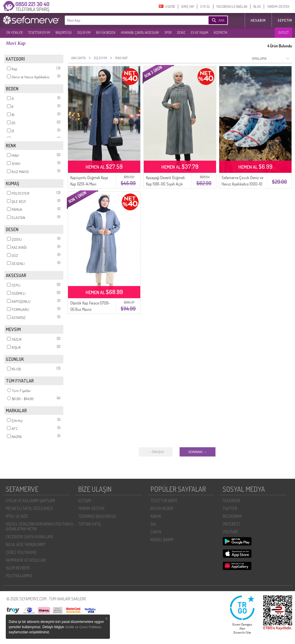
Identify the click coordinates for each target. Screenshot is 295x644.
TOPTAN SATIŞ (90, 524)
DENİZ (181, 33)
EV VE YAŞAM (200, 33)
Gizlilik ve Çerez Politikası (83, 627)
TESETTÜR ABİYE (164, 501)
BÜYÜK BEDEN (106, 33)
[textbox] (128, 20)
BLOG (257, 7)
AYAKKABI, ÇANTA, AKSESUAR (140, 33)
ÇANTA (156, 532)
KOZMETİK (221, 33)
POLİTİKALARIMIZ (19, 576)
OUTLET (283, 33)
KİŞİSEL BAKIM (162, 540)
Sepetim (285, 20)
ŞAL (153, 524)
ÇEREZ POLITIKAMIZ (21, 552)
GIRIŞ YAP (188, 7)
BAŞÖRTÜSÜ (64, 33)
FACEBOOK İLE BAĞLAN (232, 7)
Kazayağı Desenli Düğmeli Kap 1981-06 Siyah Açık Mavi (165, 184)
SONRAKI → (198, 452)
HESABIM (258, 20)
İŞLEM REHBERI (18, 568)
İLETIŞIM (85, 501)
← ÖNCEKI (156, 452)
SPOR (168, 33)
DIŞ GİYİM (84, 33)
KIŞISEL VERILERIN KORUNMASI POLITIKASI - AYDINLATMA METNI (41, 526)
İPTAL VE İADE (17, 516)
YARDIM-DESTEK (278, 7)
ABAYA (156, 516)
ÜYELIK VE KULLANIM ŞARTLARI (30, 501)
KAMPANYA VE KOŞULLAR (26, 560)
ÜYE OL (205, 7)
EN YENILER (14, 33)
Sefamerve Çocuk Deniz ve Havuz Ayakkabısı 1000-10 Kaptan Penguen (242, 184)
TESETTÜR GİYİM (39, 33)
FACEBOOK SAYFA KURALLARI (29, 537)
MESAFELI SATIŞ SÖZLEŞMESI (29, 508)
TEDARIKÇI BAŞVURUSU (97, 516)
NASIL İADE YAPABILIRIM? (26, 544)
